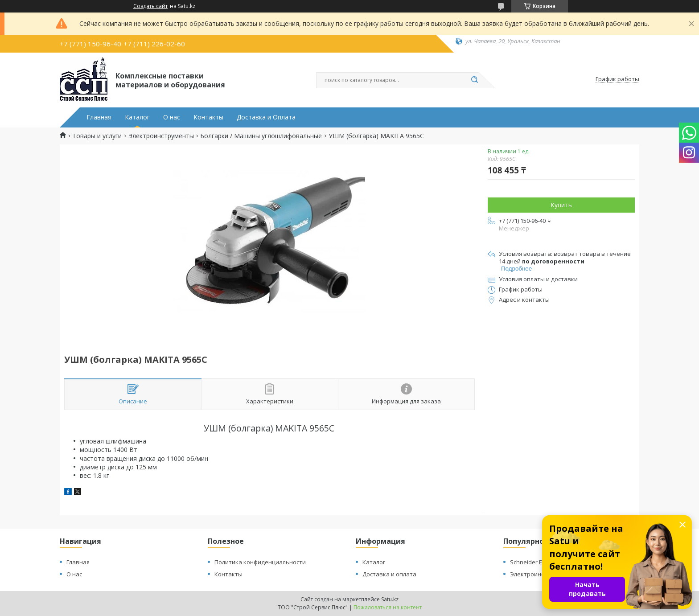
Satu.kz (390, 599)
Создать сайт (150, 6)
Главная (99, 117)
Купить (561, 205)
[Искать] (474, 80)
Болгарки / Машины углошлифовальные (261, 136)
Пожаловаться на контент (388, 607)
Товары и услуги (97, 136)
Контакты (208, 117)
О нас (172, 117)
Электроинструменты (161, 136)
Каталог (137, 117)
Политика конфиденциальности (260, 562)
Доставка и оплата (389, 574)
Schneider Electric (534, 562)
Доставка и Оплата (266, 117)
